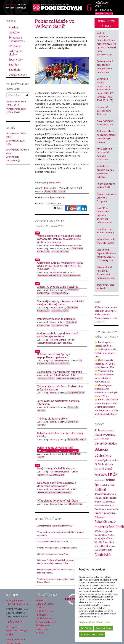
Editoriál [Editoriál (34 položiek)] (98, 469)
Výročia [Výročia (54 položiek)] (98, 542)
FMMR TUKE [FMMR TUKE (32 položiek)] (99, 480)
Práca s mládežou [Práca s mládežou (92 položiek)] (105, 513)
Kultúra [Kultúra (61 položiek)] (112, 494)
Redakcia (15, 70)
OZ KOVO (14, 32)
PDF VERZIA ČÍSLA (104, 13)
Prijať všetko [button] (86, 628)
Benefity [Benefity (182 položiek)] (101, 443)
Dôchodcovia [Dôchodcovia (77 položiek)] (105, 464)
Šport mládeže (57, 198)
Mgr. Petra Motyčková (59, 361)
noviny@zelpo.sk (15, 600)
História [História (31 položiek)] (103, 485)
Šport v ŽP (16, 59)
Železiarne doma (60, 252)
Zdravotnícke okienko (60, 493)
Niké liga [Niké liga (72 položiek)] (108, 498)
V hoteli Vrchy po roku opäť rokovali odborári (57, 548)
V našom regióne (56, 475)
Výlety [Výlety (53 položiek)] (104, 538)
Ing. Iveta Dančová (58, 272)
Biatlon (13, 27)
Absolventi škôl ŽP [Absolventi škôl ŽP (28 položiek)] (108, 431)
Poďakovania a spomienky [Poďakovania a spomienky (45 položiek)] (106, 509)
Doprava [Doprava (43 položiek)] (98, 460)
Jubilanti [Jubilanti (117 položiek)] (100, 490)
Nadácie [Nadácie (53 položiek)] (99, 498)
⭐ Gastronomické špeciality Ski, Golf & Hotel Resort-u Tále (105, 364)
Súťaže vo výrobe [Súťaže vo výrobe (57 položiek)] (103, 531)
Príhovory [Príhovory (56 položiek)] (99, 517)
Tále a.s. (40, 633)
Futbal (41, 411)
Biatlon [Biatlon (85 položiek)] (113, 443)
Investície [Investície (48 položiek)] (111, 485)
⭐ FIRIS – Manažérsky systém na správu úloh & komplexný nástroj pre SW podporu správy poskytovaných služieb (106, 407)
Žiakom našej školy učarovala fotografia (106, 198)
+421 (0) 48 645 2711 (17, 604)
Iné (80, 504)
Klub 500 (53, 308)
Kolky (62, 192)
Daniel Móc (55, 183)
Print (58, 208)
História (67, 343)
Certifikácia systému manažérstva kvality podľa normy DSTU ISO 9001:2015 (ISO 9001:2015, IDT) (105, 90)
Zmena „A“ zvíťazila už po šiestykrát (104, 111)
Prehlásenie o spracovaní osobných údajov (17, 631)
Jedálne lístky (18, 75)
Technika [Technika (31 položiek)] (98, 535)
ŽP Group (15, 46)
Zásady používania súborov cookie (94, 622)
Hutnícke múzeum (45, 618)
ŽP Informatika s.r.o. (46, 622)
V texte (53, 322)
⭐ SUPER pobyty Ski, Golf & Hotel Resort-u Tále (106, 353)
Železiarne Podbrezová (17, 39)
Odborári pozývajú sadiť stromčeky (53, 554)
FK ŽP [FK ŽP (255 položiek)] (113, 474)
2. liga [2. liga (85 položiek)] (98, 430)
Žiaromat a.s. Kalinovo (58, 364)
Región (14, 64)
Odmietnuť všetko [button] (103, 628)
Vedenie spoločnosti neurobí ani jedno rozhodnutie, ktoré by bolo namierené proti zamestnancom (106, 44)
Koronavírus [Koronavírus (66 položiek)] (101, 494)
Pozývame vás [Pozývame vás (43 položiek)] (108, 505)
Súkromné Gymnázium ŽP (69, 378)
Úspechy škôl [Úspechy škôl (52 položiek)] (105, 550)
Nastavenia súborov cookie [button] (92, 634)
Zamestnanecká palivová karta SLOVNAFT (55, 526)
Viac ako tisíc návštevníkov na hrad (53, 542)
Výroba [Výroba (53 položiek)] (111, 538)
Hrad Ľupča (41, 600)
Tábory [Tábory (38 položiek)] (104, 535)
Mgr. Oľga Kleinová (58, 340)
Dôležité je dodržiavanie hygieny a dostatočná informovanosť (104, 215)
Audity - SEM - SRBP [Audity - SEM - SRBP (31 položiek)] (102, 439)
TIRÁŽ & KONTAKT (16, 622)
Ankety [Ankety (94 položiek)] (111, 435)
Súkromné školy (15, 53)
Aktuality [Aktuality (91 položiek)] (100, 435)
